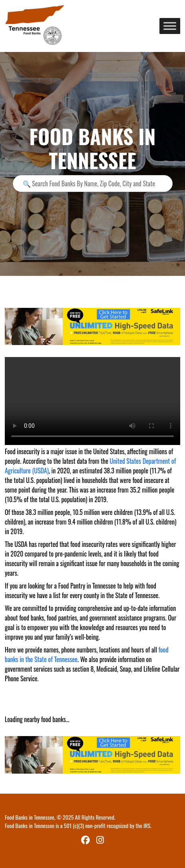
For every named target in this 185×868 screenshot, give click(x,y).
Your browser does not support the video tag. (92, 401)
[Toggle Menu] (170, 26)
